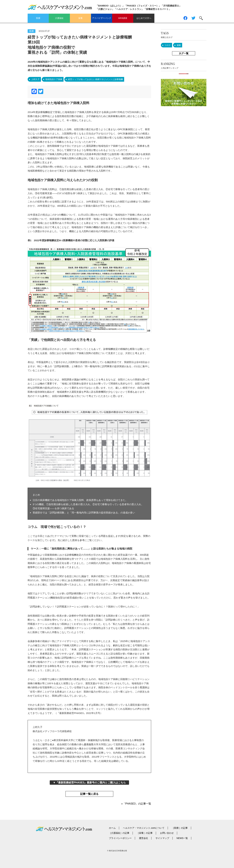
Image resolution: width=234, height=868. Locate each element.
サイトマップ (162, 838)
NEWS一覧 (182, 838)
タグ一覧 (184, 53)
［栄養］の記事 (145, 833)
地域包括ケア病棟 (54, 79)
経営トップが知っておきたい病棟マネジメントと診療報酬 (95, 79)
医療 (38, 18)
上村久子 (35, 79)
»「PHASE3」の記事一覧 (136, 804)
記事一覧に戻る (89, 794)
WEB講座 (123, 18)
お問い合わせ (167, 833)
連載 (179, 45)
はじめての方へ (144, 18)
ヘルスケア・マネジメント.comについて (144, 828)
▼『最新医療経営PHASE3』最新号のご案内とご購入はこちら (89, 783)
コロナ (168, 45)
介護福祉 (59, 18)
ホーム (112, 828)
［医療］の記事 (180, 828)
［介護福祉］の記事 (119, 833)
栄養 (80, 18)
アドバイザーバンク (102, 18)
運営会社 (143, 838)
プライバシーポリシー (120, 838)
